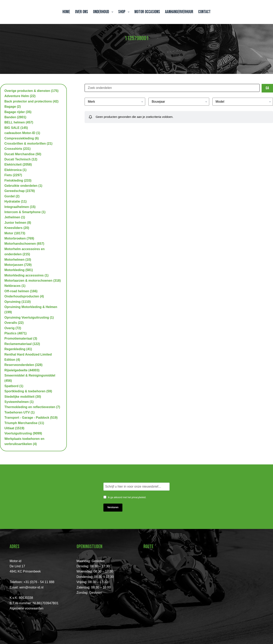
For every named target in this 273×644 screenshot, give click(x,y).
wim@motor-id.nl (31, 587)
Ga (267, 88)
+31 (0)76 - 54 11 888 (39, 582)
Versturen (113, 507)
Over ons (81, 12)
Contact (204, 12)
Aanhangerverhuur (179, 12)
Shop (125, 12)
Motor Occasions (147, 12)
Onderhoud (104, 12)
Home (66, 12)
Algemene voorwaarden (26, 608)
